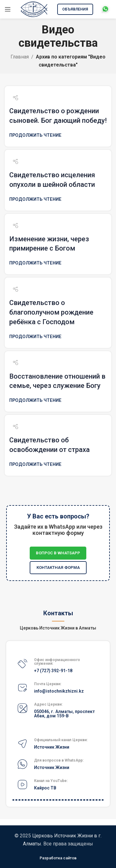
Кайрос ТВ (45, 788)
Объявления (75, 9)
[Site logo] (34, 9)
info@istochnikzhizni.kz (59, 691)
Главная (20, 57)
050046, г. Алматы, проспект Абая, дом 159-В (64, 714)
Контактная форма (58, 567)
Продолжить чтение (35, 135)
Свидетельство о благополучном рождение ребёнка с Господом (51, 312)
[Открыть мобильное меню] (8, 9)
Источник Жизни (52, 747)
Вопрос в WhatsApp (58, 553)
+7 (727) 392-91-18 (53, 671)
